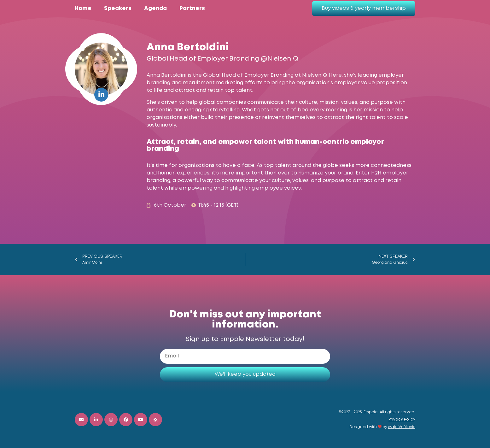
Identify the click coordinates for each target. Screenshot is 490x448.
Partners (192, 9)
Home (83, 9)
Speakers (118, 9)
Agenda (155, 9)
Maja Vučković (402, 427)
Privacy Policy (402, 419)
